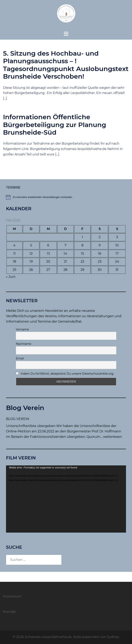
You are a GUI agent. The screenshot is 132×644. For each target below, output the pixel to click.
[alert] (66, 197)
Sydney (113, 637)
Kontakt (10, 612)
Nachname (24, 344)
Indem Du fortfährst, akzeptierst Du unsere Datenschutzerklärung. (65, 374)
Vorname (22, 329)
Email (20, 358)
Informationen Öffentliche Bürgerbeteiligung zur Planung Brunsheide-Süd (55, 125)
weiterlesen (113, 437)
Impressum (12, 596)
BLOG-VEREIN (18, 419)
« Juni (11, 277)
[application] (66, 499)
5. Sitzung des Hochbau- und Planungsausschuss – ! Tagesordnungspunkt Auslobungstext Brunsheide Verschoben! (66, 65)
